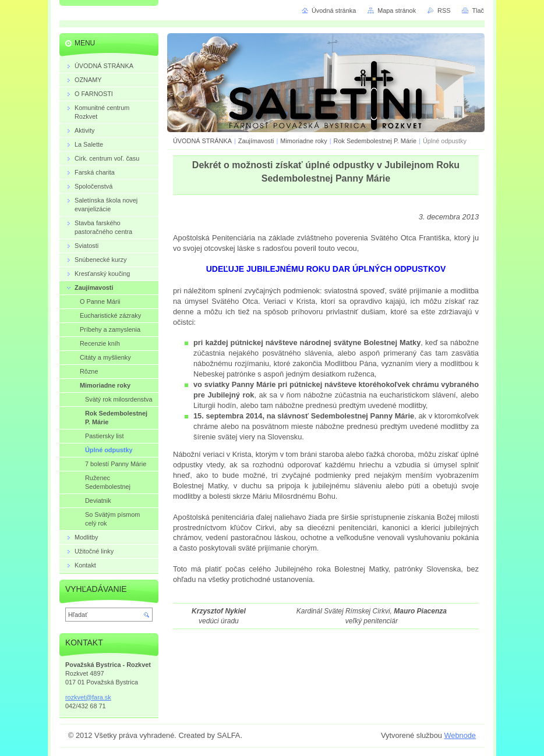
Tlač (478, 10)
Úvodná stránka (334, 10)
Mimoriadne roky (303, 141)
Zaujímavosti (257, 141)
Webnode (460, 735)
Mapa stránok (397, 10)
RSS (444, 10)
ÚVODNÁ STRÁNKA (202, 141)
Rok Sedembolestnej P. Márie (375, 141)
